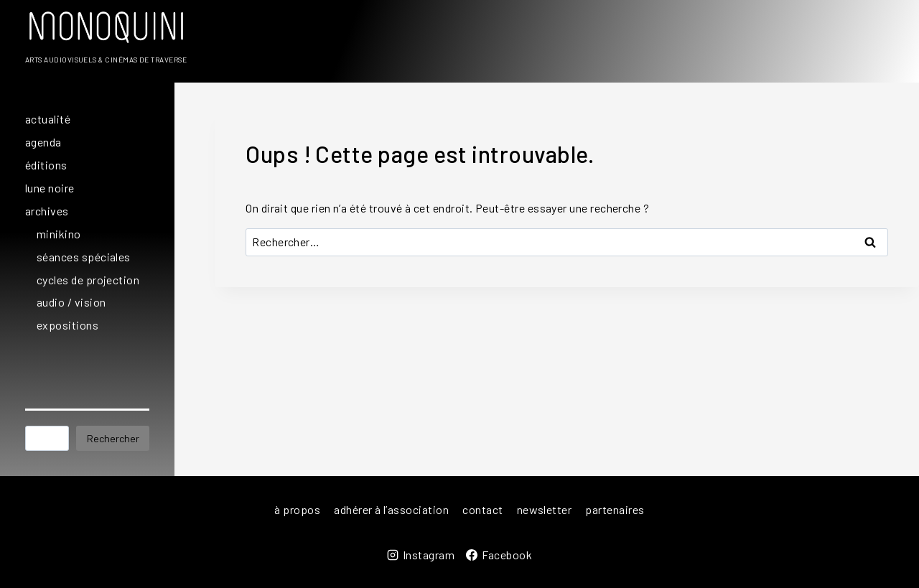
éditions (46, 165)
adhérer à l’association (391, 509)
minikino (59, 234)
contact (482, 509)
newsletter (545, 509)
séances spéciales (84, 257)
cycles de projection (88, 280)
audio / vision (71, 302)
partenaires (615, 509)
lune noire (50, 188)
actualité (48, 119)
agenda (43, 142)
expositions (67, 325)
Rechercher (113, 438)
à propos (297, 509)
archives (47, 211)
